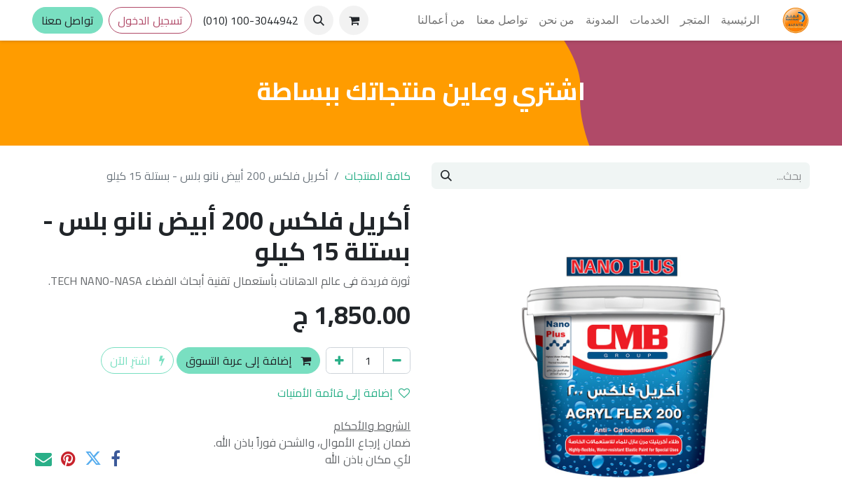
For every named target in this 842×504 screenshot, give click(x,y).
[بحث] (446, 176)
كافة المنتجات (378, 176)
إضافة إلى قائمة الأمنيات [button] (344, 393)
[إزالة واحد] (397, 360)
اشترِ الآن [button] (137, 360)
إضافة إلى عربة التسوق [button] (248, 360)
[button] (319, 20)
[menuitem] (740, 20)
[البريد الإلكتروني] (43, 458)
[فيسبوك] (116, 458)
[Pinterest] (68, 458)
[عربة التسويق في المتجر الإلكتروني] (354, 20)
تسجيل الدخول (150, 20)
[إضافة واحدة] (339, 360)
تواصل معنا (68, 20)
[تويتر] (93, 458)
